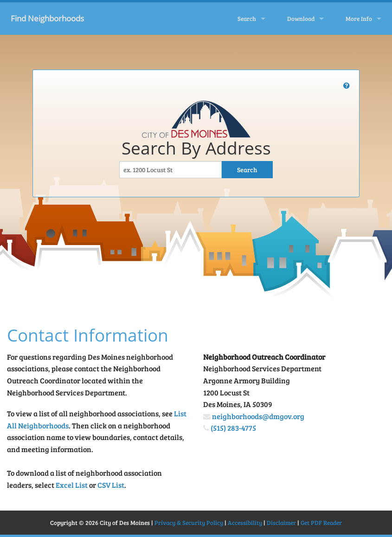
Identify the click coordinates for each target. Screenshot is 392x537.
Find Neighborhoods (47, 18)
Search (247, 19)
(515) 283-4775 (233, 428)
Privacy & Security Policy (189, 523)
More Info (359, 19)
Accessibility (245, 523)
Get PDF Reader (321, 523)
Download (301, 19)
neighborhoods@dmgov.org (258, 416)
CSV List (111, 485)
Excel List (72, 485)
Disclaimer (281, 523)
